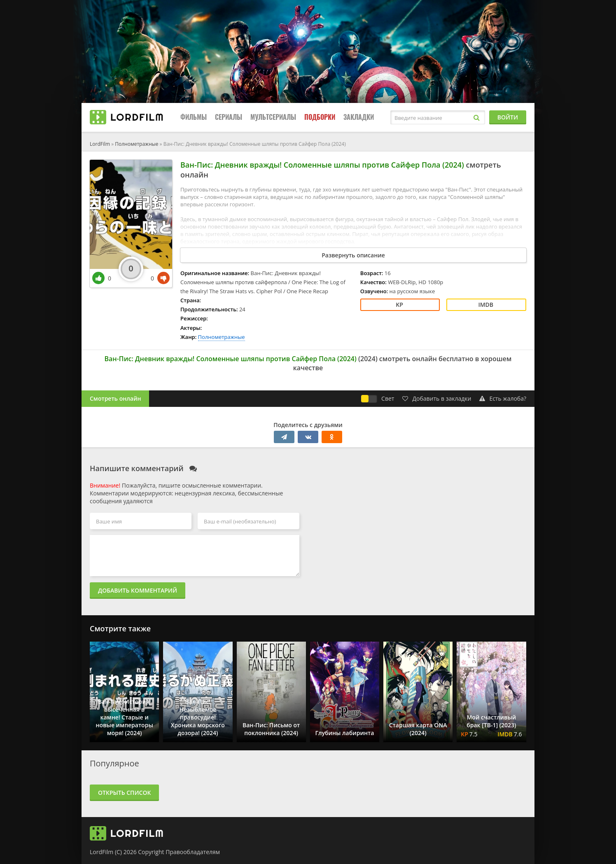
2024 (368, 359)
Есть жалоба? (503, 398)
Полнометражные (136, 144)
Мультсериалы (273, 117)
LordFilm (100, 144)
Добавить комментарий (138, 590)
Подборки (320, 117)
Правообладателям (193, 852)
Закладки (359, 117)
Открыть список (124, 793)
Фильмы (194, 117)
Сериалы (229, 117)
